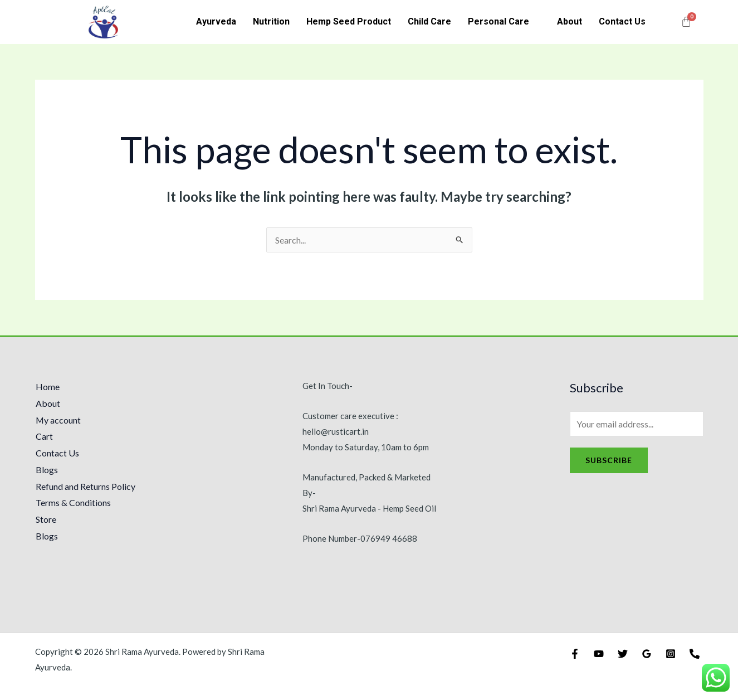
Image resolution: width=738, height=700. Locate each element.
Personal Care (498, 21)
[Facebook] (575, 654)
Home (47, 387)
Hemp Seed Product (349, 21)
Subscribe (609, 460)
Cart (44, 436)
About (570, 21)
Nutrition (271, 21)
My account (58, 420)
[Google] (647, 654)
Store (45, 519)
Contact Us (622, 21)
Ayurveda (216, 21)
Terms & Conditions (73, 502)
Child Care (429, 21)
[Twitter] (623, 654)
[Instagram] (671, 654)
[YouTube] (599, 654)
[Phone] (695, 654)
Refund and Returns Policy (85, 486)
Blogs (46, 470)
